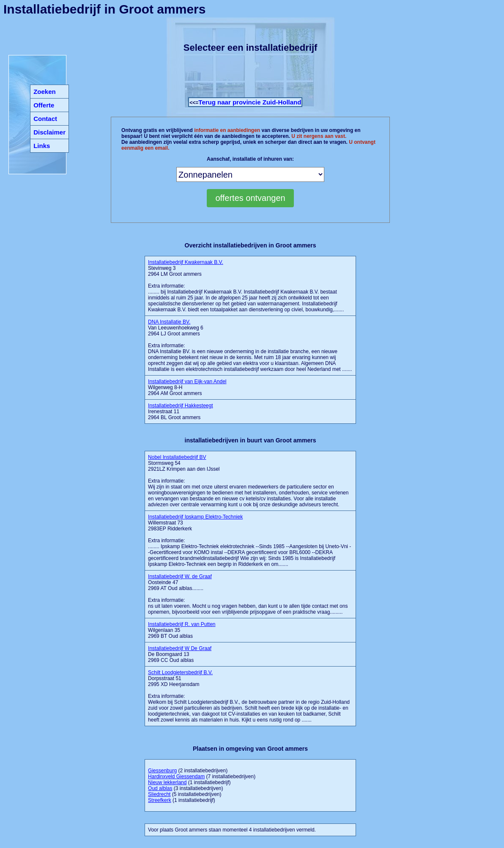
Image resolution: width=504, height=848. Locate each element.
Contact (45, 119)
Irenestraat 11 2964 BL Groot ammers (180, 412)
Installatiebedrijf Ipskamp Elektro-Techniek (195, 517)
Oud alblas (160, 788)
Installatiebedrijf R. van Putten (182, 624)
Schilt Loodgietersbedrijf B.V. (180, 672)
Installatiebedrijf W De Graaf (180, 648)
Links (42, 146)
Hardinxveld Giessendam (176, 777)
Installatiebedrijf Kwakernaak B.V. (186, 262)
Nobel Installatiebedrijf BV (177, 457)
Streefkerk (160, 800)
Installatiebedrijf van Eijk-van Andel (187, 381)
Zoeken (45, 92)
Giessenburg (162, 771)
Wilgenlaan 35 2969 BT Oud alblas (182, 630)
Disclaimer (49, 132)
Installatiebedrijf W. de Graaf (180, 576)
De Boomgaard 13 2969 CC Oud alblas (180, 654)
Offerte (44, 105)
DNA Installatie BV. (169, 322)
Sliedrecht (159, 794)
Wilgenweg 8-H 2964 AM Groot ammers (187, 387)
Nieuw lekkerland (167, 782)
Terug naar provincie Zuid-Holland (250, 102)
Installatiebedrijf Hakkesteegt (180, 406)
